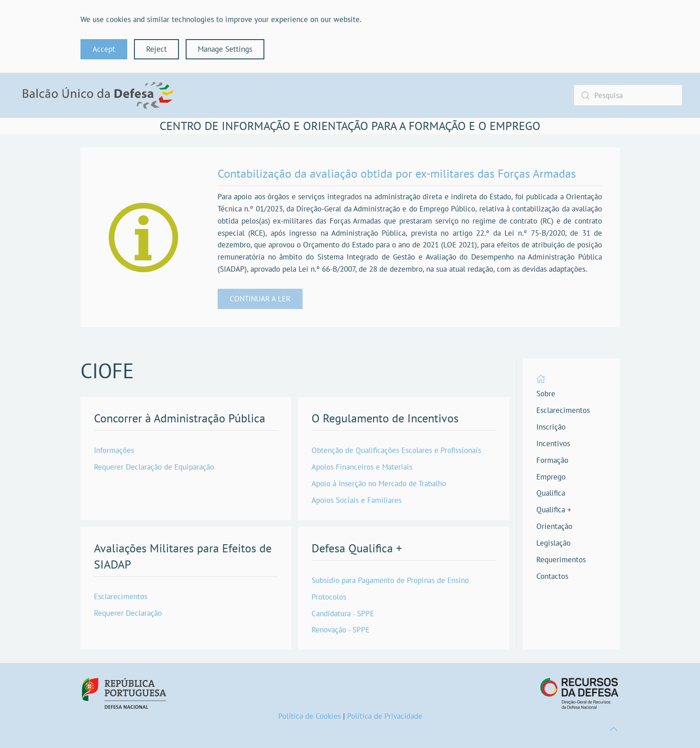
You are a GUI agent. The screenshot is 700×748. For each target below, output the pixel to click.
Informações (114, 450)
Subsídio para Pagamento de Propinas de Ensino (390, 580)
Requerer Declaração (128, 613)
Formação (552, 460)
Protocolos (329, 597)
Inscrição (551, 427)
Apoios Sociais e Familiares (357, 500)
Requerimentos (561, 560)
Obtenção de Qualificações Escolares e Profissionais (396, 450)
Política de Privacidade (385, 716)
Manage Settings (225, 49)
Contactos (552, 576)
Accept (104, 49)
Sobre (546, 394)
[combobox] (628, 95)
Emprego (551, 477)
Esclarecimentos (121, 596)
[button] (614, 729)
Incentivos (553, 443)
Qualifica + (554, 510)
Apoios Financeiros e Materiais (362, 467)
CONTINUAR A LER (260, 299)
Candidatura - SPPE (343, 614)
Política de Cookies (310, 716)
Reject (156, 49)
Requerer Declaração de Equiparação (154, 467)
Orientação (554, 526)
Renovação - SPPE (341, 630)
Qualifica (551, 493)
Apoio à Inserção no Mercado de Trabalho (379, 484)
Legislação (553, 543)
